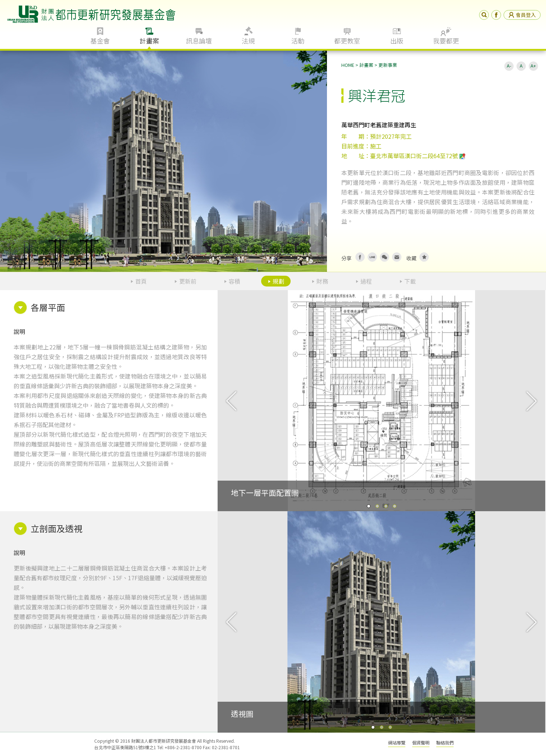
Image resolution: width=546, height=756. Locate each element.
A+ (533, 66)
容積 (235, 281)
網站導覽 (397, 743)
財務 (322, 281)
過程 (366, 281)
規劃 (278, 281)
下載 (410, 281)
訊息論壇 (199, 41)
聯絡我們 (445, 743)
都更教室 (347, 41)
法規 (248, 41)
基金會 (100, 41)
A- (509, 66)
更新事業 (388, 65)
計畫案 (149, 41)
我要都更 (446, 41)
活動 (298, 41)
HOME (348, 65)
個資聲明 (421, 743)
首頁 (141, 281)
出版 (397, 41)
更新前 (188, 281)
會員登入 (522, 15)
